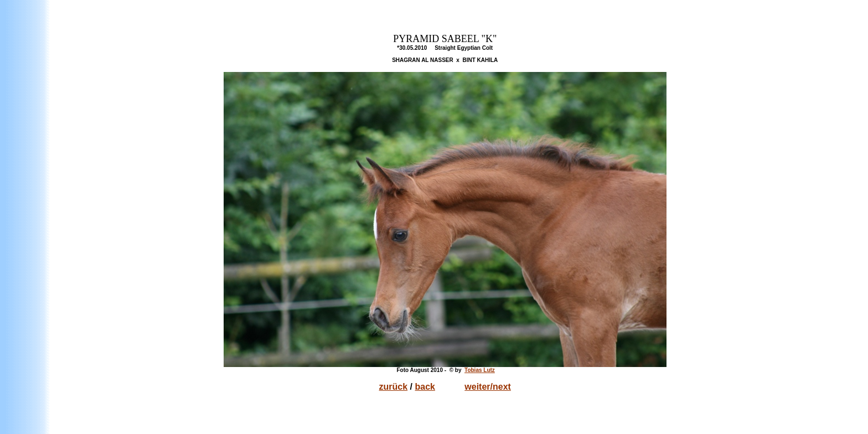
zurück (394, 387)
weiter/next (488, 387)
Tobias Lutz (480, 370)
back (425, 387)
